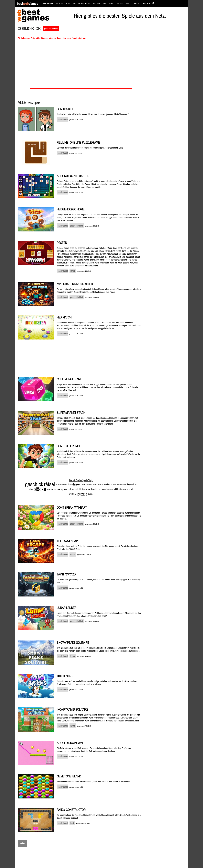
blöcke (40, 489)
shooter (114, 484)
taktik (116, 489)
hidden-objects (101, 489)
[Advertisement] (167, 74)
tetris (57, 484)
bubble (91, 494)
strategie (84, 489)
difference (122, 489)
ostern (31, 489)
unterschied (63, 484)
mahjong (62, 489)
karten (91, 489)
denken (77, 484)
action (95, 484)
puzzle (82, 494)
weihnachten (121, 484)
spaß (84, 484)
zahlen (111, 489)
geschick (34, 484)
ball (69, 489)
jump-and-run (51, 489)
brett (70, 484)
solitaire (73, 494)
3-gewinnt (132, 484)
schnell (130, 489)
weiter (22, 843)
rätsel (49, 484)
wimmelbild (76, 489)
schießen (101, 484)
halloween (89, 484)
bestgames (27, 4)
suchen (107, 484)
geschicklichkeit (51, 28)
